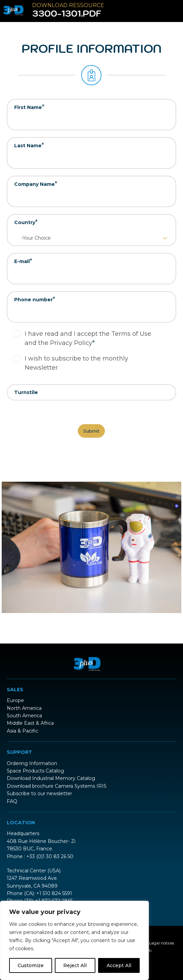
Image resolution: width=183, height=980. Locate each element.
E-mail (23, 261)
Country (26, 222)
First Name (29, 107)
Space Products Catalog (35, 771)
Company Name (36, 184)
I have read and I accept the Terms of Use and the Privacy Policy (88, 338)
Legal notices (162, 943)
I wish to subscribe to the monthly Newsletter (76, 363)
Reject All (75, 965)
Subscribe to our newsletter (39, 793)
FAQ (12, 801)
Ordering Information (32, 763)
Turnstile (26, 392)
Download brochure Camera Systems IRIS (57, 786)
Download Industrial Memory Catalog (51, 778)
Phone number (35, 299)
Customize (31, 965)
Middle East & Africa (30, 723)
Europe (15, 700)
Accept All (119, 965)
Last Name (29, 145)
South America (24, 716)
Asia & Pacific (22, 731)
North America (24, 708)
